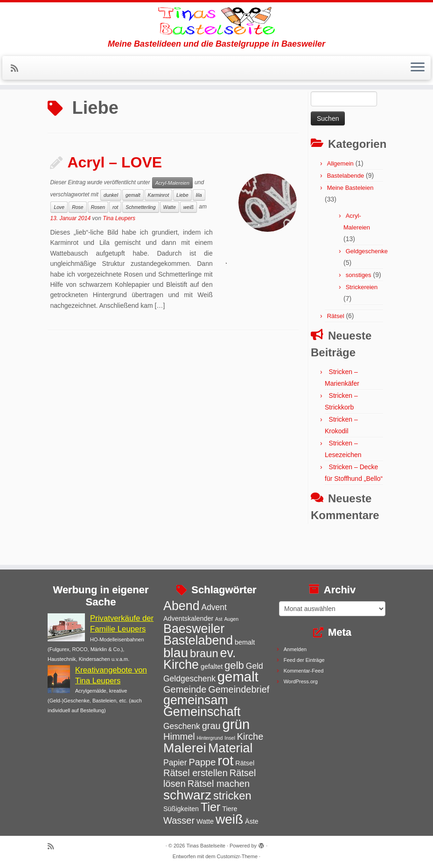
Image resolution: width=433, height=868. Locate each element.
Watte (170, 234)
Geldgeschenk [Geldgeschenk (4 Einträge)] (189, 679)
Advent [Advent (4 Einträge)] (214, 607)
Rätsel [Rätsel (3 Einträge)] (245, 763)
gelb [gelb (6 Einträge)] (234, 665)
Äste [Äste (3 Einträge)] (252, 821)
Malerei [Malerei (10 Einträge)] (185, 748)
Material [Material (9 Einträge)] (230, 748)
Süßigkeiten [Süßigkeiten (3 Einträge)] (181, 809)
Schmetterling (140, 234)
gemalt (133, 222)
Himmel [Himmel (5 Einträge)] (179, 736)
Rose (78, 234)
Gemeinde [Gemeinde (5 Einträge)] (185, 689)
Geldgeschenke (367, 278)
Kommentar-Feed (304, 671)
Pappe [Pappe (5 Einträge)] (202, 762)
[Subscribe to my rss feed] (17, 88)
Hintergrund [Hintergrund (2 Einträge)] (210, 738)
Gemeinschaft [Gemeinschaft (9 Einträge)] (202, 712)
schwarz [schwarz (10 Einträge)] (187, 795)
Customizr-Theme (237, 856)
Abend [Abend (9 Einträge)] (182, 606)
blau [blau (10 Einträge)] (176, 653)
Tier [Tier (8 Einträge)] (211, 807)
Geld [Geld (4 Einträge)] (255, 666)
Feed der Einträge (304, 660)
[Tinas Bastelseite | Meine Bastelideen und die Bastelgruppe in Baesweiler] (216, 30)
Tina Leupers (119, 245)
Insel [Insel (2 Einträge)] (230, 738)
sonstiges (359, 302)
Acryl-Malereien (172, 209)
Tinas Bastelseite (206, 846)
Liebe (182, 222)
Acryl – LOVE (115, 189)
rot (115, 234)
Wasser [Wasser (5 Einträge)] (179, 820)
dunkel (111, 222)
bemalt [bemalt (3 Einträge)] (245, 642)
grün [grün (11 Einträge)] (236, 724)
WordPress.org (301, 681)
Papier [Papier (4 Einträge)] (175, 763)
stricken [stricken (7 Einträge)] (232, 796)
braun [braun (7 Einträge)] (204, 653)
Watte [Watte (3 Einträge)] (205, 821)
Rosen (98, 234)
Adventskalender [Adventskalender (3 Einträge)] (188, 618)
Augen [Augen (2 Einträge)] (231, 619)
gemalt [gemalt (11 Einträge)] (238, 677)
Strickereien (362, 314)
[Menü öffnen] (418, 87)
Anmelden (295, 649)
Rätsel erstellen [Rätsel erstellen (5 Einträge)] (196, 773)
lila (199, 222)
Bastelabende (346, 202)
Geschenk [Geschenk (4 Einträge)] (182, 726)
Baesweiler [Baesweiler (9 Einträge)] (194, 629)
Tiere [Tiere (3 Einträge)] (230, 809)
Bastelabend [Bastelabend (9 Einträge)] (198, 640)
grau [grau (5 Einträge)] (211, 726)
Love (59, 234)
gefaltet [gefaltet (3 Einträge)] (212, 667)
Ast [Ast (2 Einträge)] (219, 619)
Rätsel (336, 343)
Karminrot (159, 222)
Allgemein (340, 190)
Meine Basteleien (350, 214)
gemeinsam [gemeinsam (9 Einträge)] (196, 700)
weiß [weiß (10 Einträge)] (229, 819)
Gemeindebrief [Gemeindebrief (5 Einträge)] (239, 689)
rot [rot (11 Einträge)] (225, 760)
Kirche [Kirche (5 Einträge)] (250, 736)
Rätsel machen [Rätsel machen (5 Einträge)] (219, 784)
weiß (189, 234)
